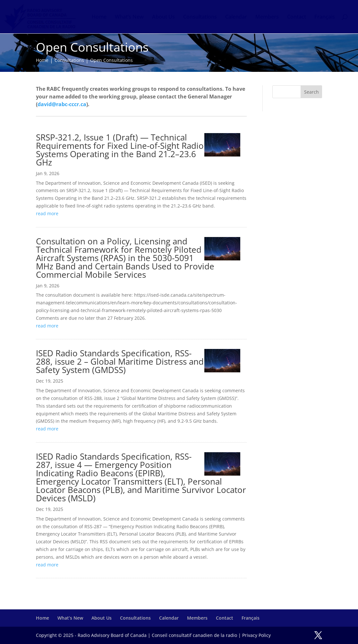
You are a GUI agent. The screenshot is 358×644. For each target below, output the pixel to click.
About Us (163, 17)
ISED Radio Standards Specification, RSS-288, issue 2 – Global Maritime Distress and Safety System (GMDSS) (120, 361)
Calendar (236, 17)
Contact (297, 17)
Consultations (200, 17)
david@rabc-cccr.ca (62, 104)
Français (325, 17)
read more (47, 213)
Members (267, 17)
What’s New (129, 17)
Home (99, 17)
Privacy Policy (256, 635)
